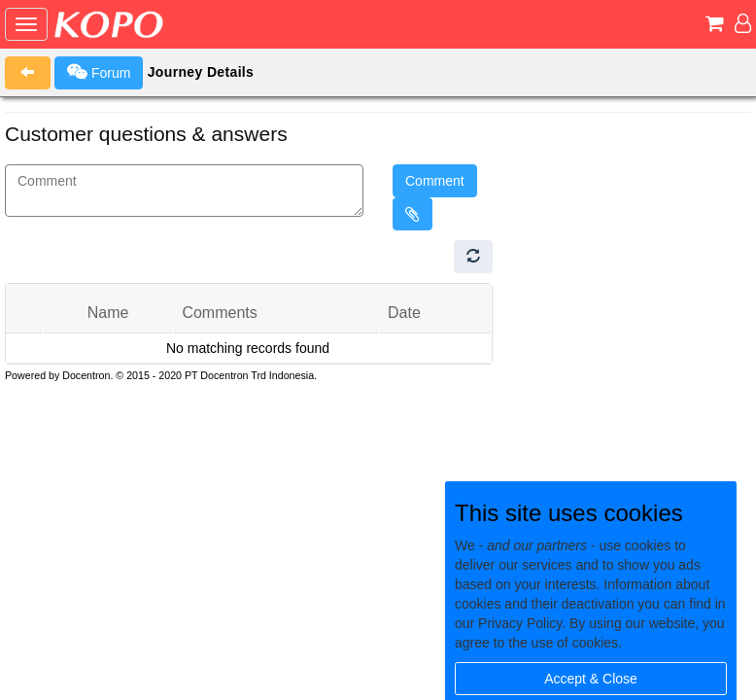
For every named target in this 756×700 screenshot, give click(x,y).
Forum (99, 72)
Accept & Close (591, 679)
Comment (435, 181)
